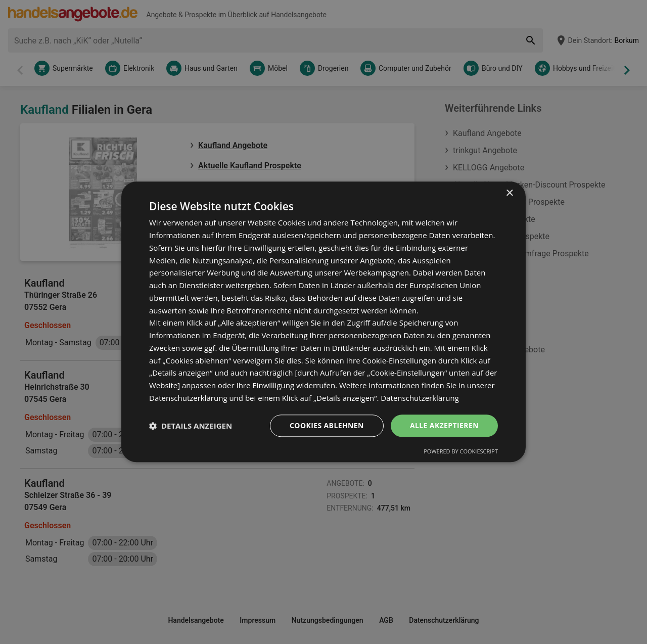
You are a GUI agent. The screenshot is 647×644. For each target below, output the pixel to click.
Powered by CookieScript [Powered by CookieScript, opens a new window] (461, 452)
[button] (191, 426)
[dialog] (323, 322)
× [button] (509, 193)
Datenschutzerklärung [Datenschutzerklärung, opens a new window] (420, 398)
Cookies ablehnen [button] (327, 425)
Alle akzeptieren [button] (444, 425)
